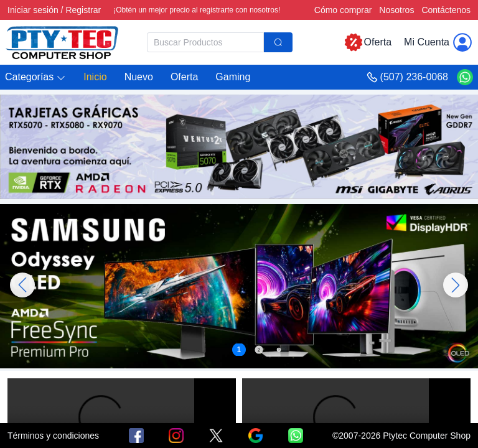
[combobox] (220, 42)
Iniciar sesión (33, 10)
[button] (35, 77)
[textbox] (205, 42)
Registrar (83, 10)
